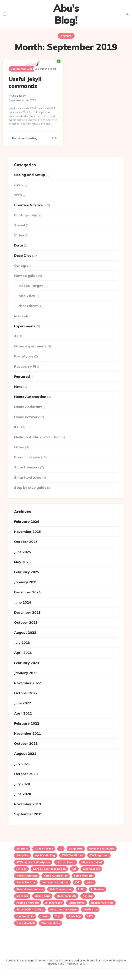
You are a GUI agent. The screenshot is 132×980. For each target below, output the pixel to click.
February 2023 (27, 663)
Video (19, 235)
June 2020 (23, 794)
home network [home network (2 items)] (83, 876)
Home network (27, 417)
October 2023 (26, 622)
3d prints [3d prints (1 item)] (22, 849)
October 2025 (26, 542)
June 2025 (23, 552)
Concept (21, 266)
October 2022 (26, 693)
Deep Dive (23, 255)
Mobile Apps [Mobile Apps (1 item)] (42, 896)
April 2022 (23, 713)
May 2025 (22, 562)
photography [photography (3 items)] (54, 903)
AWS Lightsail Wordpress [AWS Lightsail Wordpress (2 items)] (33, 862)
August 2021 (25, 754)
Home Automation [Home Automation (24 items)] (56, 876)
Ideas (19, 316)
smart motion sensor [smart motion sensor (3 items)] (63, 910)
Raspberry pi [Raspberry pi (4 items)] (77, 903)
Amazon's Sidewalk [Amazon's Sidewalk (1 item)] (102, 849)
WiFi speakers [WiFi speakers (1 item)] (50, 923)
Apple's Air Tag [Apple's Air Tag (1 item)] (45, 855)
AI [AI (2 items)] (61, 849)
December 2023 (27, 612)
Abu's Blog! (66, 14)
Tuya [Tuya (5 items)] (58, 916)
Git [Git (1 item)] (74, 869)
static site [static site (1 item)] (90, 910)
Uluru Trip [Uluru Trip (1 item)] (74, 916)
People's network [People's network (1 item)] (28, 903)
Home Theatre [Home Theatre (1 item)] (26, 883)
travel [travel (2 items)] (44, 916)
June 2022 (23, 703)
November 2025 (27, 532)
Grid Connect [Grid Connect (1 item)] (91, 869)
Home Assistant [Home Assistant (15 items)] (27, 876)
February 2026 (27, 522)
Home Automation (30, 397)
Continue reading (25, 138)
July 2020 (22, 784)
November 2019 (27, 804)
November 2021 (27, 733)
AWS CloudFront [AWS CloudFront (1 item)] (72, 855)
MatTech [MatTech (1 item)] (22, 896)
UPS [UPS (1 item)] (90, 916)
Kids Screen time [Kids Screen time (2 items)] (61, 889)
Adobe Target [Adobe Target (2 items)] (44, 849)
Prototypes (24, 356)
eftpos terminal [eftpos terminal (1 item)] (92, 862)
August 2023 (25, 632)
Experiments (25, 326)
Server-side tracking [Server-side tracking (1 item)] (30, 910)
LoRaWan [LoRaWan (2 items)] (97, 889)
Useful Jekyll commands (25, 82)
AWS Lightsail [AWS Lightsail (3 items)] (99, 855)
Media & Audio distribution (37, 437)
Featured (22, 377)
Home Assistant (28, 407)
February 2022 (27, 723)
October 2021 (26, 743)
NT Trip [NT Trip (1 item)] (88, 896)
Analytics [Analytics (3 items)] (22, 855)
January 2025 (26, 582)
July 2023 (22, 643)
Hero (18, 387)
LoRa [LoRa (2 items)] (81, 889)
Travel (20, 225)
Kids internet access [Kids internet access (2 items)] (30, 889)
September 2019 (28, 814)
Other (19, 447)
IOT (17, 427)
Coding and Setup (22, 69)
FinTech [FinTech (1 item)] (21, 869)
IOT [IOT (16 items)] (77, 883)
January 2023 (26, 673)
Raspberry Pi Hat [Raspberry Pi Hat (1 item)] (102, 903)
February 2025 (27, 572)
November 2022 (27, 683)
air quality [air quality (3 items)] (76, 849)
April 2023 (23, 653)
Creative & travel (29, 205)
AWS (18, 185)
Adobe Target (31, 286)
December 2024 (27, 592)
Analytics (27, 296)
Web (18, 195)
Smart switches (28, 477)
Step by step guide (30, 487)
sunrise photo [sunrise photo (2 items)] (25, 916)
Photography (25, 215)
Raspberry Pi (25, 366)
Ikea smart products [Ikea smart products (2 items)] (55, 883)
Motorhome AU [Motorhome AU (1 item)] (66, 896)
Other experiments (30, 346)
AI (16, 336)
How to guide (26, 276)
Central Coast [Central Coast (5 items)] (66, 862)
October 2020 (26, 774)
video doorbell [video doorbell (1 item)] (26, 923)
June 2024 (23, 602)
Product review (27, 457)
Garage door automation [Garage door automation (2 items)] (49, 869)
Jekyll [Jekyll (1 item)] (90, 883)
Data (19, 245)
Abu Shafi (19, 96)
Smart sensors (27, 467)
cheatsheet (28, 306)
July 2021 (22, 764)
